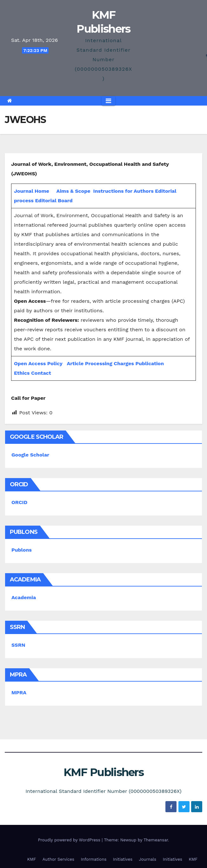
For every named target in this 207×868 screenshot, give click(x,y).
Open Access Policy (38, 363)
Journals (148, 859)
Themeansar (156, 840)
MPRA (19, 693)
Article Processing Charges (101, 363)
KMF (32, 859)
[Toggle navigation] (108, 101)
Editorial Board (54, 201)
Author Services (58, 859)
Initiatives (123, 859)
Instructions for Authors (124, 191)
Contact (41, 373)
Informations (93, 859)
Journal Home (32, 191)
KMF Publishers (103, 772)
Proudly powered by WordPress (70, 840)
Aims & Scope (73, 191)
